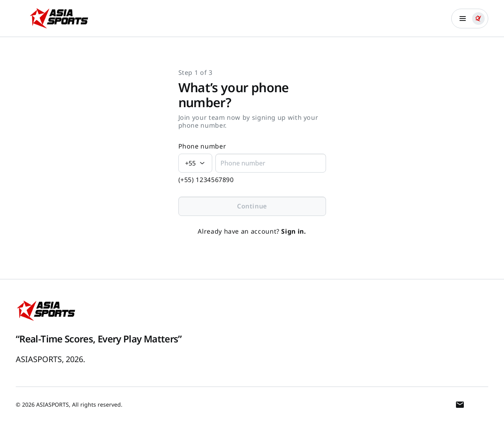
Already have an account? (252, 231)
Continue (252, 206)
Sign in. (294, 231)
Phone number (202, 146)
